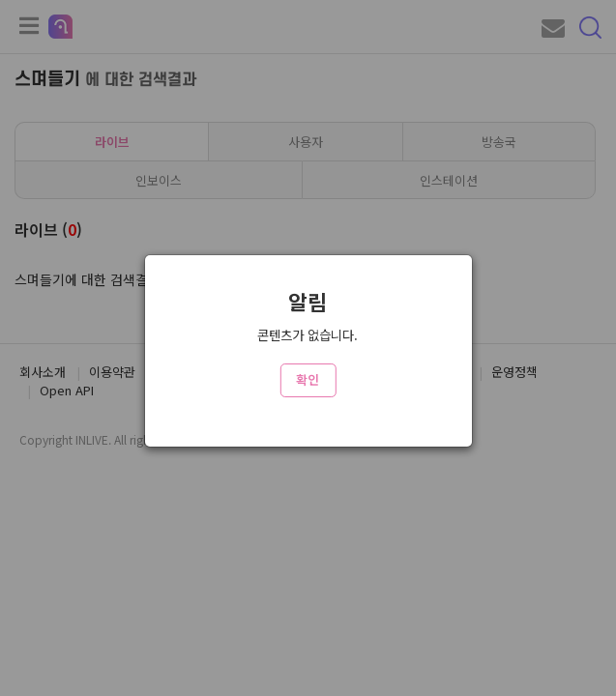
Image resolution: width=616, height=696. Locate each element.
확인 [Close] (308, 379)
